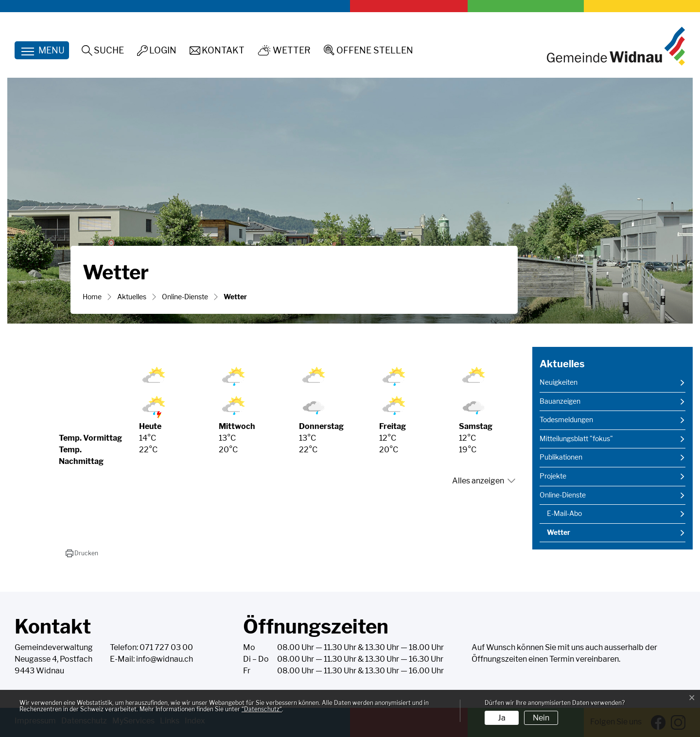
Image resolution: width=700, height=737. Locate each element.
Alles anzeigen (478, 481)
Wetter (571, 535)
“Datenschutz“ (262, 709)
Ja (502, 718)
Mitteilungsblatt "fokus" (576, 439)
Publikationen (561, 457)
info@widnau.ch (165, 659)
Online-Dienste (563, 495)
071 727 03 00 (166, 647)
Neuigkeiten (559, 382)
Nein (541, 718)
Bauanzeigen (560, 401)
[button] (82, 553)
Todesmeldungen (566, 420)
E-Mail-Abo (564, 514)
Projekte (553, 476)
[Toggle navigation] (42, 50)
